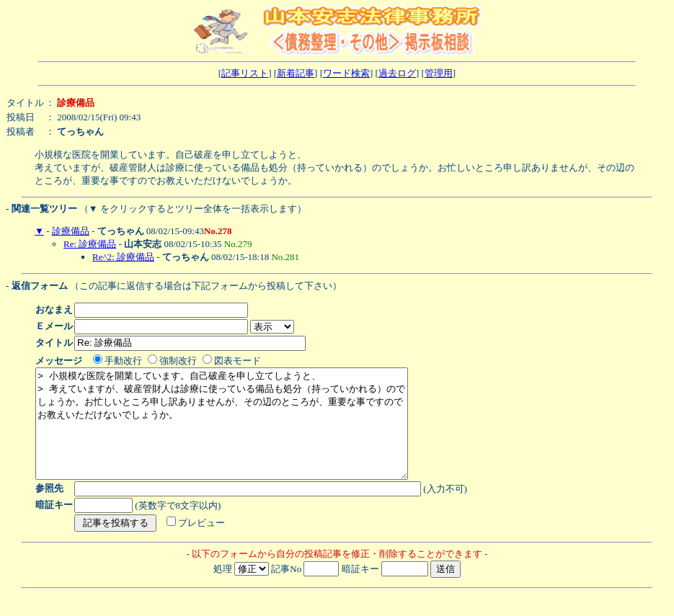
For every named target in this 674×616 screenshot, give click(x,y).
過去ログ (397, 73)
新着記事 (296, 73)
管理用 (439, 73)
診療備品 (71, 231)
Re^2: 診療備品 (123, 257)
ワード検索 (346, 73)
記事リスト (245, 73)
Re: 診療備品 (90, 244)
